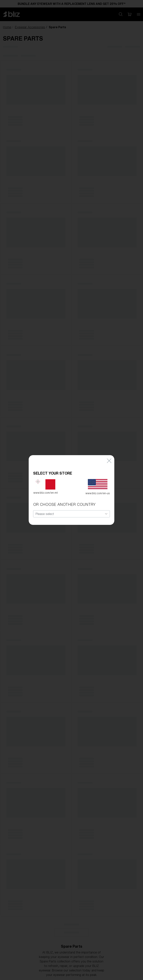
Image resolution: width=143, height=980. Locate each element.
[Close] (109, 456)
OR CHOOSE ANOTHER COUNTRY (64, 500)
